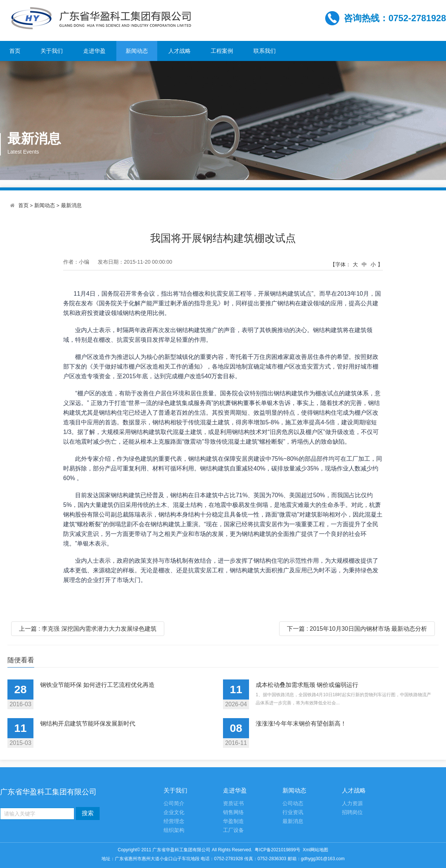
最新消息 (71, 205)
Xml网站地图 (316, 850)
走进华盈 (94, 51)
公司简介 (174, 803)
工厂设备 (233, 830)
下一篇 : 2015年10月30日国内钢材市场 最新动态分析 (357, 629)
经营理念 (174, 821)
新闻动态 (137, 51)
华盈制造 (233, 821)
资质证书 (233, 803)
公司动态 (293, 803)
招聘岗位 (352, 812)
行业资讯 (293, 812)
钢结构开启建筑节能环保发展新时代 (88, 724)
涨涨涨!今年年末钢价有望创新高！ (301, 724)
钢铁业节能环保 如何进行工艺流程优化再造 (97, 685)
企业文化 (174, 812)
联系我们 (265, 51)
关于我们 (52, 51)
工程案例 (222, 51)
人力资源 (352, 803)
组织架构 (174, 830)
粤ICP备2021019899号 (277, 850)
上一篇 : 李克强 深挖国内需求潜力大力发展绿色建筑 (88, 629)
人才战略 (180, 51)
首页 (15, 51)
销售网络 (233, 812)
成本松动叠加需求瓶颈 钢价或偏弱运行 (307, 685)
